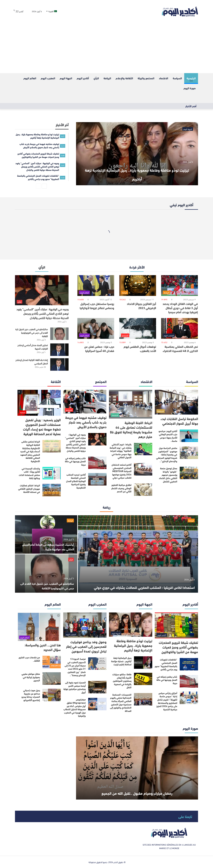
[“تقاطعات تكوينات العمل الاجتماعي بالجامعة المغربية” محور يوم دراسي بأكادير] (189, 664)
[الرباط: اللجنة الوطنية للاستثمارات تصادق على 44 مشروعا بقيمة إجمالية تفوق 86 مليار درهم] (131, 404)
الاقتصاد (163, 78)
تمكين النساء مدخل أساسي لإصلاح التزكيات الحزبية (33, 347)
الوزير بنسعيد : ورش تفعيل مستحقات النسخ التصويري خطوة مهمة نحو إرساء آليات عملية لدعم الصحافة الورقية (42, 427)
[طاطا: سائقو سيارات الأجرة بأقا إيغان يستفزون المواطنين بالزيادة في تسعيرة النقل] (143, 679)
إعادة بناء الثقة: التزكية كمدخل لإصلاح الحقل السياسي (32, 362)
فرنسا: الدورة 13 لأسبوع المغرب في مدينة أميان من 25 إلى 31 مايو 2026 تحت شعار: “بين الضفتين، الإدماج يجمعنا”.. (75, 667)
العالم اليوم (30, 78)
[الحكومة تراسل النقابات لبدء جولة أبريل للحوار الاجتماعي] (176, 402)
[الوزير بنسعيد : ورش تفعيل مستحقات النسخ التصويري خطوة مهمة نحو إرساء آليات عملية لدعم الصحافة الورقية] (39, 403)
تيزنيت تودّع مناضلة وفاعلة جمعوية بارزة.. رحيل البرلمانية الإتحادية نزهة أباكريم (137, 173)
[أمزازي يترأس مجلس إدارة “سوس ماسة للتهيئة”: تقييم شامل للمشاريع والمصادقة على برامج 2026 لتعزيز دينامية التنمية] (189, 698)
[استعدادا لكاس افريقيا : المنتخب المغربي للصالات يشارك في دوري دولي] (138, 554)
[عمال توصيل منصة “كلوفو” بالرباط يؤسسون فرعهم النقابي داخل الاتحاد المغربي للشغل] (189, 473)
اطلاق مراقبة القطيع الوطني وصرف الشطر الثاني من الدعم (121, 488)
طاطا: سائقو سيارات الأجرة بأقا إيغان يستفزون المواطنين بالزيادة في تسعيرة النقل (122, 681)
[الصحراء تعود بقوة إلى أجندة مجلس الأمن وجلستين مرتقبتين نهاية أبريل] (97, 687)
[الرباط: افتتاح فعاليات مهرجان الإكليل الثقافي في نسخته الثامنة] (52, 490)
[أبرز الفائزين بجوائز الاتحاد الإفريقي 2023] (138, 286)
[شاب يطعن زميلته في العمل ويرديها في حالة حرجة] (97, 463)
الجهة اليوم (66, 78)
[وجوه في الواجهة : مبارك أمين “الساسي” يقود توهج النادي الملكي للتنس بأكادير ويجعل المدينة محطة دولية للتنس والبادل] (42, 290)
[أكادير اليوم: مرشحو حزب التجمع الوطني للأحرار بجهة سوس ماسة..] (189, 436)
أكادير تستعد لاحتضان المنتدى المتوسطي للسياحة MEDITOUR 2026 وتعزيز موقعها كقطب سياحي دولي (121, 471)
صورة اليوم (190, 88)
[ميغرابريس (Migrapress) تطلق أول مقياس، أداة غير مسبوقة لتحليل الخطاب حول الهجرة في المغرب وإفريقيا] (97, 704)
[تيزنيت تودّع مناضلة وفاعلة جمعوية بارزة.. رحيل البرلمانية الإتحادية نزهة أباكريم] (137, 154)
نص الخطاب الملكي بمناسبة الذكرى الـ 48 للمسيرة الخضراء (180, 349)
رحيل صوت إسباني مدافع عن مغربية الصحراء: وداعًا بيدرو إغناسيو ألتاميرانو (31, 695)
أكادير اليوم (83, 78)
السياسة (177, 78)
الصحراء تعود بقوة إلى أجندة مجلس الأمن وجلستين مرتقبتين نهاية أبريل (75, 687)
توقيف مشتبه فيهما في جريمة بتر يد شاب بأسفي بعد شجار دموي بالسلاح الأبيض (86, 422)
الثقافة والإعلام (124, 78)
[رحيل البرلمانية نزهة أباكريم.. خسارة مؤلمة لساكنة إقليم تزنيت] (143, 663)
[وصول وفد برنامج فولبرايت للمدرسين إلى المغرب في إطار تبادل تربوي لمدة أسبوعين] (85, 625)
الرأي (96, 78)
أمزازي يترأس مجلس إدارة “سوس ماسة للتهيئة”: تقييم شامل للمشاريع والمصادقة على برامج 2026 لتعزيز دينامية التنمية (167, 701)
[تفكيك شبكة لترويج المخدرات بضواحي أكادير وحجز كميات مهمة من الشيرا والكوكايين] (176, 625)
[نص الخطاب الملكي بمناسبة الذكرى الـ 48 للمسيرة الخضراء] (179, 328)
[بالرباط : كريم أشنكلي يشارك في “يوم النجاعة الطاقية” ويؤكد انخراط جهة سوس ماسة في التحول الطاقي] (143, 449)
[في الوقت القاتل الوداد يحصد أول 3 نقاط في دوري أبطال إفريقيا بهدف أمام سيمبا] (179, 286)
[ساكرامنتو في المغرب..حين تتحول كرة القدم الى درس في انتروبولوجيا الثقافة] (59, 334)
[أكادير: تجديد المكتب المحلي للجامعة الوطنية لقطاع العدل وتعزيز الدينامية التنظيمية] (97, 479)
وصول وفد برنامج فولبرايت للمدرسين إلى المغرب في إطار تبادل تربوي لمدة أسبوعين (86, 646)
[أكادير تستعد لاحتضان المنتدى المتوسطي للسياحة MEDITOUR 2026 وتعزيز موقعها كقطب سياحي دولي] (143, 469)
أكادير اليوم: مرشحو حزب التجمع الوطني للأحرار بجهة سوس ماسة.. (168, 436)
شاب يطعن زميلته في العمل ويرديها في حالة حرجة (75, 461)
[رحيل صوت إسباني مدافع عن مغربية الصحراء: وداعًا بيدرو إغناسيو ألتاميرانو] (52, 695)
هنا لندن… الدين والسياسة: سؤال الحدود (43, 647)
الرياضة (107, 78)
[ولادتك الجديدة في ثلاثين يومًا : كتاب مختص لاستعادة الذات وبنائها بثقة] (52, 473)
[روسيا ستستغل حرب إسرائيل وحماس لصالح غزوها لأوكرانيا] (96, 286)
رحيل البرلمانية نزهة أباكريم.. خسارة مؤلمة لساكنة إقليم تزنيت (121, 661)
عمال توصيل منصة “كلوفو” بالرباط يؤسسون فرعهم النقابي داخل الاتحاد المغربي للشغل (168, 475)
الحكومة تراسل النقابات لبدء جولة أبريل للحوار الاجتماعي (179, 421)
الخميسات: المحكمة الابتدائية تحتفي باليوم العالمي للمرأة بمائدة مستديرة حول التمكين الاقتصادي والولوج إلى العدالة (121, 703)
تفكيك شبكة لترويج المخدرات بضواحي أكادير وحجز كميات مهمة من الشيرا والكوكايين (178, 647)
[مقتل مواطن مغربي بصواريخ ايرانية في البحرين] (52, 678)
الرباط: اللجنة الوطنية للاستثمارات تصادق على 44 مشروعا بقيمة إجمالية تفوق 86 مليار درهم (131, 429)
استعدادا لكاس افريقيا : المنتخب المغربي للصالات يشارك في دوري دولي (147, 582)
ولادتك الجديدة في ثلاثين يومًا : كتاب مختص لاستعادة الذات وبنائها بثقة (29, 473)
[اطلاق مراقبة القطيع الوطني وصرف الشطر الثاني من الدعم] (143, 490)
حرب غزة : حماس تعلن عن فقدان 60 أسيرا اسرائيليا (99, 349)
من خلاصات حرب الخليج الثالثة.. (29, 659)
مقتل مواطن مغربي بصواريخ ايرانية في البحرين (31, 677)
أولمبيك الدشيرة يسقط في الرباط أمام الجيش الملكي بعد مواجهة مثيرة (48, 546)
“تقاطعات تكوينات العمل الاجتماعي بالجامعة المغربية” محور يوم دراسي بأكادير (166, 664)
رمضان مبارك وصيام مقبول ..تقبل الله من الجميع (137, 787)
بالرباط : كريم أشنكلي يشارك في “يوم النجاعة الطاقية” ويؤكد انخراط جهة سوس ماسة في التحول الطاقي (121, 451)
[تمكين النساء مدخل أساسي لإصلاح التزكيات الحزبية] (59, 350)
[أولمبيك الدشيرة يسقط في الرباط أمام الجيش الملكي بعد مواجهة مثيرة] (46, 534)
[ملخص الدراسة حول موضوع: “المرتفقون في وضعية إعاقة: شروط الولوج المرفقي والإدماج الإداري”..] (189, 453)
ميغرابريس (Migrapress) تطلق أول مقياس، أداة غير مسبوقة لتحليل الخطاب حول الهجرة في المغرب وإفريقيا (75, 707)
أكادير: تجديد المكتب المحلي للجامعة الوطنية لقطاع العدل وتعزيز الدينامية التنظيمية (76, 481)
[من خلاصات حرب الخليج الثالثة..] (52, 662)
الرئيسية (191, 78)
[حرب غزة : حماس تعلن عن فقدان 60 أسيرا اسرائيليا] (96, 328)
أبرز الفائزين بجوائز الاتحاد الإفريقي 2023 (141, 306)
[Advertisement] (106, 48)
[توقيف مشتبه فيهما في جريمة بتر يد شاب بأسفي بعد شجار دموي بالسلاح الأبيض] (85, 402)
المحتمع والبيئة (146, 78)
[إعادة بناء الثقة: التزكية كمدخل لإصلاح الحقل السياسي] (59, 364)
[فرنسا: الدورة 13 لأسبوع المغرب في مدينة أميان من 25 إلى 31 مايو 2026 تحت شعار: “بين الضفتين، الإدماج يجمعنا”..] (97, 664)
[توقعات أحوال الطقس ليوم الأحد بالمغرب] (138, 328)
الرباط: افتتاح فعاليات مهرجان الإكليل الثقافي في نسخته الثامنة (29, 489)
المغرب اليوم (48, 78)
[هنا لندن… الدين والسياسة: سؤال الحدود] (39, 627)
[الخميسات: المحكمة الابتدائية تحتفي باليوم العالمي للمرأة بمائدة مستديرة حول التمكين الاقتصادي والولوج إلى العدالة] (143, 699)
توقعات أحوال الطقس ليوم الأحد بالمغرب (140, 349)
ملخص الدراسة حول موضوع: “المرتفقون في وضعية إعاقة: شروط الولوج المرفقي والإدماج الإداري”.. (167, 454)
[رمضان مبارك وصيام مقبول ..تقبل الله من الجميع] (137, 768)
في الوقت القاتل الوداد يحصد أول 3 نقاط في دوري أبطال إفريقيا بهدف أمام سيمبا (180, 308)
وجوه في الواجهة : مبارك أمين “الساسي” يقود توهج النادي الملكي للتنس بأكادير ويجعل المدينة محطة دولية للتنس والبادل (42, 313)
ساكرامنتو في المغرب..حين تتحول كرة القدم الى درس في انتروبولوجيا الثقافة (32, 333)
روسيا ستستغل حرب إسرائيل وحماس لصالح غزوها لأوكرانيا (97, 306)
